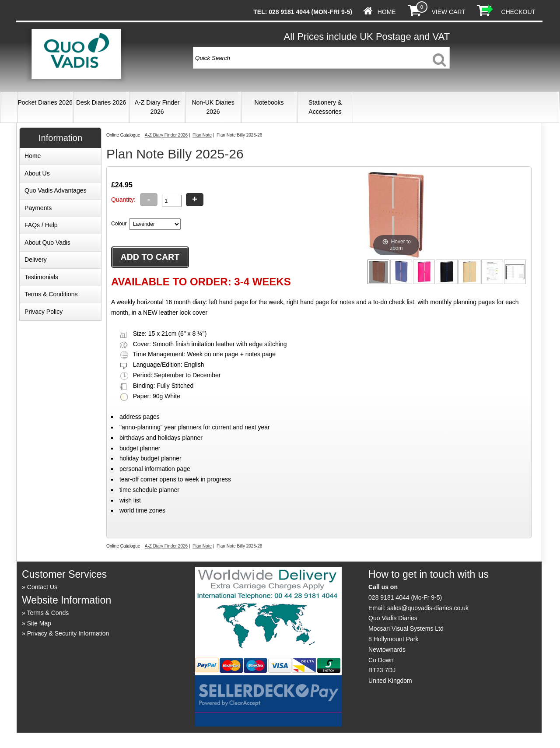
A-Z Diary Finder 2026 (157, 107)
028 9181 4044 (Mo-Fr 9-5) (405, 597)
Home (387, 12)
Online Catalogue (123, 135)
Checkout (519, 12)
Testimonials (41, 277)
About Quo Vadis (47, 242)
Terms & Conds (48, 613)
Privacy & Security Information (68, 633)
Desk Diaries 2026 (101, 102)
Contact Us (42, 587)
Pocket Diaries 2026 (45, 102)
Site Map (39, 623)
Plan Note (202, 135)
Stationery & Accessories (325, 107)
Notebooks (269, 102)
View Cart (448, 12)
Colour (119, 224)
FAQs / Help (41, 225)
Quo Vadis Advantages (55, 190)
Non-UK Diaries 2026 (213, 107)
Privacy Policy (44, 312)
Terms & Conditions (51, 294)
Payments (38, 208)
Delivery (36, 260)
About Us (37, 173)
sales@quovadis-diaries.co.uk (428, 608)
